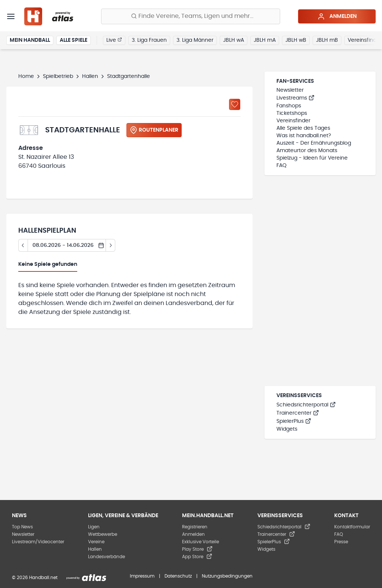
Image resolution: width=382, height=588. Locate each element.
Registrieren (195, 527)
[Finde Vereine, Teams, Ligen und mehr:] (191, 16)
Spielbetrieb (58, 76)
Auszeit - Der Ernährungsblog (314, 143)
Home (26, 76)
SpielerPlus (294, 421)
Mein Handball (30, 40)
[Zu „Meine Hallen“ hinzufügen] (235, 104)
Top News (22, 527)
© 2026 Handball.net (35, 578)
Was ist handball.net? (304, 136)
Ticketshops (292, 113)
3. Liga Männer (195, 40)
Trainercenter (298, 413)
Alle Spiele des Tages (303, 128)
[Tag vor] (111, 245)
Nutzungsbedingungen (227, 576)
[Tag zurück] (23, 245)
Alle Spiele (73, 40)
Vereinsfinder (293, 121)
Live (114, 40)
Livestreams (295, 98)
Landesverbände (107, 557)
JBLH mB (327, 40)
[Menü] (11, 16)
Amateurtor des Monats (307, 151)
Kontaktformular (352, 527)
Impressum (142, 576)
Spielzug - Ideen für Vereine (312, 158)
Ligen (94, 527)
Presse (341, 542)
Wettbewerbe (103, 534)
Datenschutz (178, 576)
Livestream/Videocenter (38, 542)
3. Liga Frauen (149, 40)
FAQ (281, 166)
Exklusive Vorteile (201, 542)
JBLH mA (265, 40)
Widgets (287, 429)
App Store (197, 557)
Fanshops (289, 106)
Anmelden (337, 16)
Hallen (90, 76)
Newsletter (290, 90)
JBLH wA (234, 40)
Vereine (96, 542)
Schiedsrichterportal (306, 405)
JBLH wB (296, 40)
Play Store (197, 549)
